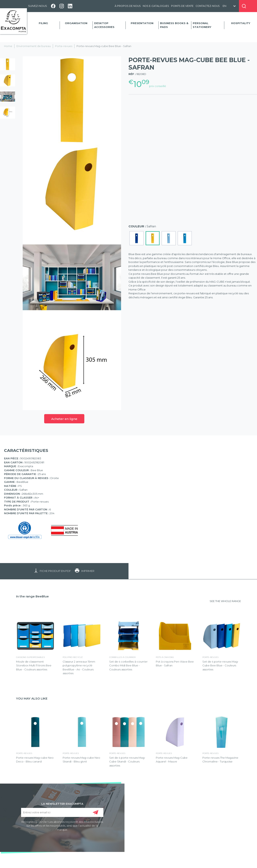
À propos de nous (128, 6)
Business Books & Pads (174, 25)
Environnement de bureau (34, 46)
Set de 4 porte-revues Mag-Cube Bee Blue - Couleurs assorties (220, 665)
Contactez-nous (208, 6)
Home (8, 46)
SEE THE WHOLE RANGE (225, 601)
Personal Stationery (202, 25)
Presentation (142, 23)
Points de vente (182, 6)
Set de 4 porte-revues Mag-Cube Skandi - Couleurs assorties (127, 762)
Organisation (76, 23)
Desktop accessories (104, 25)
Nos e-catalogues (156, 6)
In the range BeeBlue (32, 596)
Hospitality (241, 23)
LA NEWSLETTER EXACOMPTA (62, 803)
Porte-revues (64, 46)
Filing (43, 23)
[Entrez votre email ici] (62, 812)
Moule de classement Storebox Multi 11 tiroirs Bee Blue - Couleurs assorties (34, 665)
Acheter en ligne (64, 419)
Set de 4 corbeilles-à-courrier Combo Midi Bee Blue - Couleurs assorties (128, 665)
